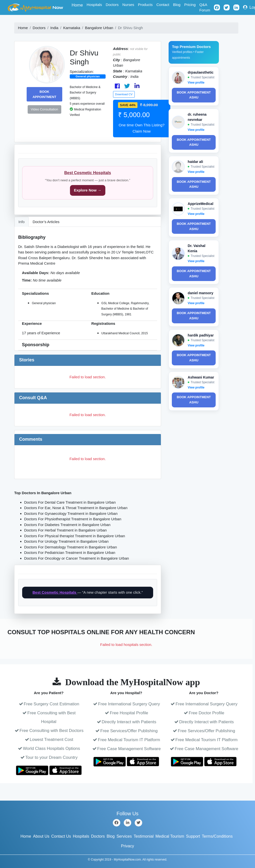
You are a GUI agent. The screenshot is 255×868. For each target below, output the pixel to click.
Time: (27, 280)
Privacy (127, 846)
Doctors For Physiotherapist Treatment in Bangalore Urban (73, 519)
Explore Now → (88, 190)
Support (193, 836)
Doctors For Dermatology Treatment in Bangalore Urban (71, 547)
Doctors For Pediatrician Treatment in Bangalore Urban (70, 553)
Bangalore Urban (99, 28)
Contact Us (61, 836)
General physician (88, 76)
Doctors (112, 5)
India (54, 28)
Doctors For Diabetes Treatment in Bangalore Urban (67, 525)
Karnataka (72, 28)
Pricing (190, 5)
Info (22, 222)
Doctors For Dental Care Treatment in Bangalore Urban (70, 502)
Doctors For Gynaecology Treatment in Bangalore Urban (71, 513)
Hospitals (94, 5)
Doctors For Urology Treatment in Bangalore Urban (66, 541)
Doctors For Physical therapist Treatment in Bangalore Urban (75, 536)
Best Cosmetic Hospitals (88, 173)
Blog (177, 5)
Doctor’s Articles (46, 222)
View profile (196, 83)
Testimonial (144, 836)
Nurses (128, 5)
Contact (163, 5)
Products (145, 5)
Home (78, 5)
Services (124, 836)
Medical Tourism (170, 836)
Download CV (124, 94)
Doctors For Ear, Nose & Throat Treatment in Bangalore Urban (76, 508)
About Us (41, 836)
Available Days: (36, 273)
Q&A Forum (205, 7)
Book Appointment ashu (194, 95)
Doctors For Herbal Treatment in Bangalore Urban (65, 530)
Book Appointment (44, 94)
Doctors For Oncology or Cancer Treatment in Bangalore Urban (77, 558)
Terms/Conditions (217, 836)
